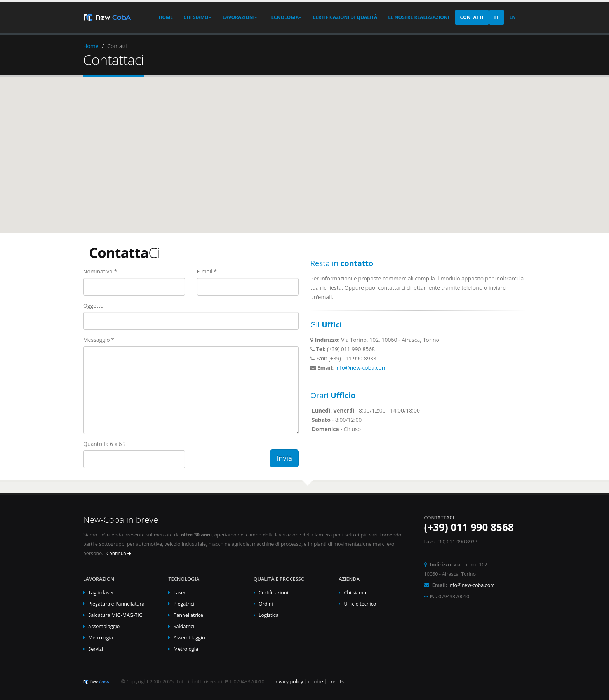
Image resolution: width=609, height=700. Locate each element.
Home (166, 17)
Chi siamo (355, 593)
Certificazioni (273, 593)
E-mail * (207, 271)
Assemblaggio (104, 626)
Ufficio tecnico (360, 604)
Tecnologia (285, 17)
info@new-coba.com (361, 368)
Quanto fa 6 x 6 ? (104, 444)
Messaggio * (99, 340)
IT (497, 17)
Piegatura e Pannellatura (116, 604)
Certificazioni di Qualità (345, 17)
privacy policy (288, 682)
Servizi (96, 649)
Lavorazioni (240, 17)
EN (513, 17)
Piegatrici (184, 604)
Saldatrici (184, 626)
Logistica (269, 615)
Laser (180, 593)
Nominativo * (100, 271)
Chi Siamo (198, 17)
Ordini (266, 604)
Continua (119, 553)
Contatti (472, 17)
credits (336, 682)
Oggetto (93, 306)
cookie (316, 682)
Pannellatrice (188, 615)
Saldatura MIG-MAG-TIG (115, 615)
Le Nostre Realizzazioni (418, 17)
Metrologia (100, 638)
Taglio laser (101, 593)
